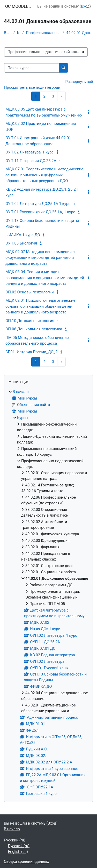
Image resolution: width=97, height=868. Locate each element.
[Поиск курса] (32, 68)
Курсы (19, 33)
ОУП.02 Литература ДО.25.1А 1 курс (38, 204)
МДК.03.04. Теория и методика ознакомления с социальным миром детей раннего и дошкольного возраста (45, 278)
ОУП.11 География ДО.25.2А (31, 161)
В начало (8, 33)
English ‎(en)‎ (18, 852)
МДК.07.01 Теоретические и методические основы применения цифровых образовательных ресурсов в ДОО (44, 175)
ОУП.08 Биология (21, 243)
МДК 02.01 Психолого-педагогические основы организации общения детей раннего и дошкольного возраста (40, 306)
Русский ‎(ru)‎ (15, 840)
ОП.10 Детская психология (30, 321)
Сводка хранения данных (26, 861)
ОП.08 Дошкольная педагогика (34, 329)
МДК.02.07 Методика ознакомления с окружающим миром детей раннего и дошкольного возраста (40, 258)
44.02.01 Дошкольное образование (80, 33)
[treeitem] (48, 593)
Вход (85, 6)
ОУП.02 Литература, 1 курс (30, 152)
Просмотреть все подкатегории (32, 87)
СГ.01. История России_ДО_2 (31, 352)
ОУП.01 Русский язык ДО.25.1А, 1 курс (40, 212)
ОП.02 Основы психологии (30, 292)
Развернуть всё (79, 82)
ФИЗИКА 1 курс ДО (23, 235)
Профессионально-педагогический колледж (43, 33)
